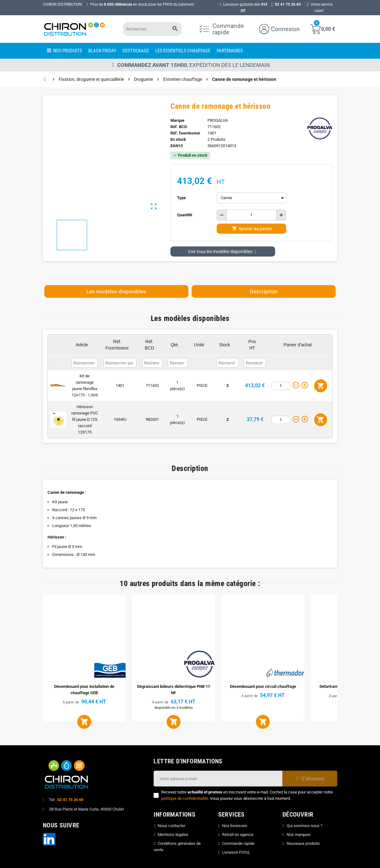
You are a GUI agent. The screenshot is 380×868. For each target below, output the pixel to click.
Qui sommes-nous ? (304, 826)
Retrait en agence (238, 835)
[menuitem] (64, 51)
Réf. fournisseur (185, 133)
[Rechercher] (151, 29)
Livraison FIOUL (236, 852)
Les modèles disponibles (116, 291)
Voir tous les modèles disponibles (223, 251)
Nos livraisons (235, 826)
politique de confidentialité (185, 798)
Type (181, 198)
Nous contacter (171, 826)
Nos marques (299, 835)
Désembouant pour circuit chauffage (263, 686)
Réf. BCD (179, 127)
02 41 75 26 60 (70, 800)
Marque (177, 120)
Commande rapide (238, 843)
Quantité (185, 215)
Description (264, 291)
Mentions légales (173, 835)
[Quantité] (251, 215)
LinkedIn (49, 839)
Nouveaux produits (303, 843)
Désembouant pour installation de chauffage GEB (84, 690)
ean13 (177, 146)
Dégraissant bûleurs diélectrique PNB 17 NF (174, 690)
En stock (178, 139)
